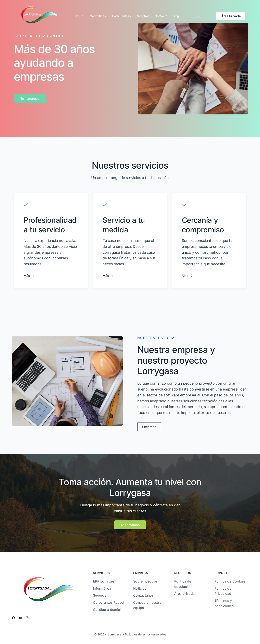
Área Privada (231, 16)
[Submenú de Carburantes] (131, 16)
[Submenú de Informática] (106, 16)
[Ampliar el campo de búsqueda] (198, 16)
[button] (29, 276)
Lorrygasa (115, 634)
